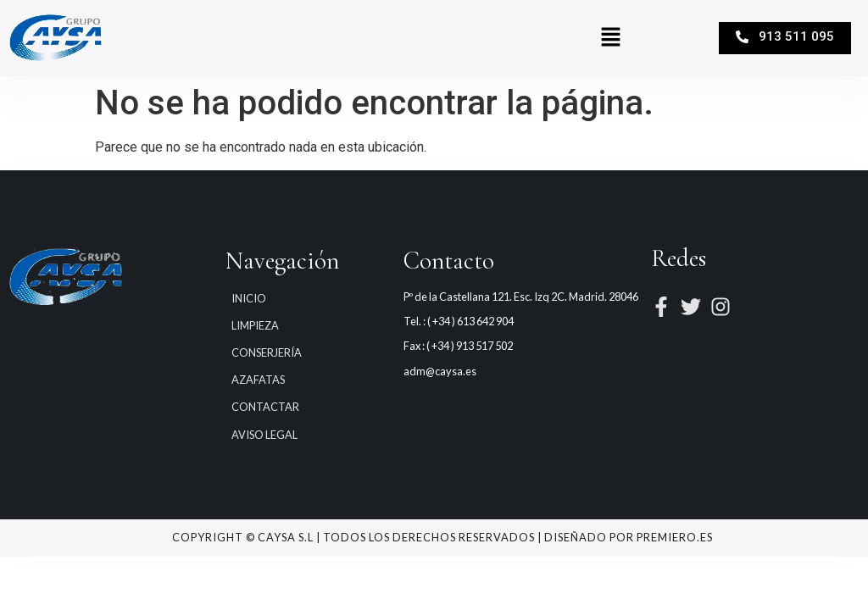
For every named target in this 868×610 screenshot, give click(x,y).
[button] (610, 38)
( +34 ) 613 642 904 (470, 321)
